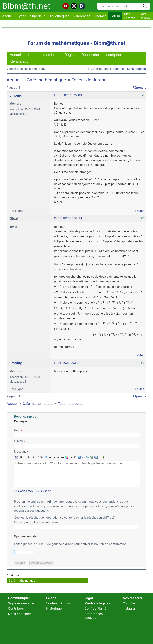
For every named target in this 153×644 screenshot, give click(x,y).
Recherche (90, 55)
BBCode (46, 491)
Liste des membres (43, 55)
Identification (20, 61)
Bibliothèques (59, 16)
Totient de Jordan (89, 80)
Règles (70, 55)
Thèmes (100, 16)
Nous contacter (20, 614)
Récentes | (119, 69)
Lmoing (16, 95)
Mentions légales (97, 603)
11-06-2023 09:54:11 (68, 363)
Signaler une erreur (22, 603)
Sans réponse (136, 69)
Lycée (22, 16)
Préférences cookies (94, 616)
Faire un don (145, 16)
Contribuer (16, 608)
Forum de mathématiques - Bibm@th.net (77, 43)
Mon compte (130, 16)
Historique (54, 608)
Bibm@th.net (26, 6)
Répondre (140, 88)
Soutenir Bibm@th (60, 603)
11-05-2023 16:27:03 (68, 95)
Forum (115, 16)
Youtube (129, 603)
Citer (141, 211)
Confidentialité (95, 608)
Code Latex (26, 491)
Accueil (8, 16)
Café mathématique (46, 80)
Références (82, 16)
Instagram (130, 608)
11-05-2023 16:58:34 (68, 218)
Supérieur (37, 16)
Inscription (114, 55)
